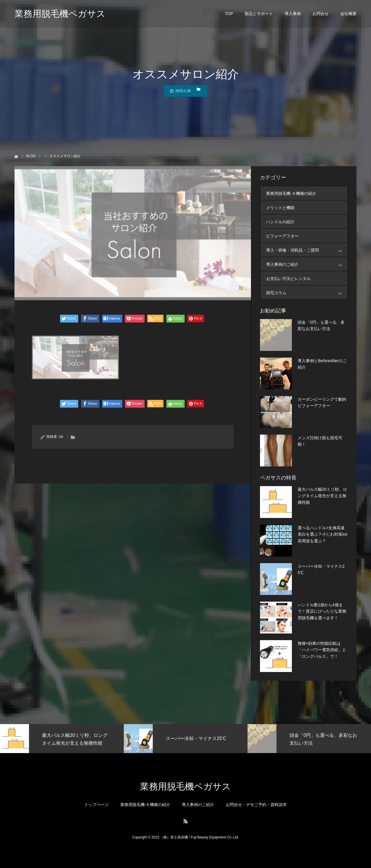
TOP (229, 14)
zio (61, 437)
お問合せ (321, 14)
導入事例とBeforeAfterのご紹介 (322, 364)
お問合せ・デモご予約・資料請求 (256, 805)
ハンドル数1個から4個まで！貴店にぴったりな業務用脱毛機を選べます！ (322, 611)
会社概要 (348, 14)
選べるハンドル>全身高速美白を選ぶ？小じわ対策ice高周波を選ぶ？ (323, 534)
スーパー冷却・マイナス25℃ (321, 569)
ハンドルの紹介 (280, 222)
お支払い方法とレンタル (288, 279)
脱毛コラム (307, 293)
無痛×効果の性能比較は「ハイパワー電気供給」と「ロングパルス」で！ (322, 650)
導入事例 (293, 14)
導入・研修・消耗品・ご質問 (307, 250)
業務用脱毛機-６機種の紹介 (291, 193)
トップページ (97, 805)
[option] (62, 739)
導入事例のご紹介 (307, 264)
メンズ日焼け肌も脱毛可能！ (320, 441)
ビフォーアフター (282, 236)
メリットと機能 (280, 208)
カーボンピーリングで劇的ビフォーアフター (322, 402)
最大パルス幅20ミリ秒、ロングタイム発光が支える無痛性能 (322, 496)
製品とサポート (259, 14)
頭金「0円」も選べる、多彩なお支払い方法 (321, 325)
